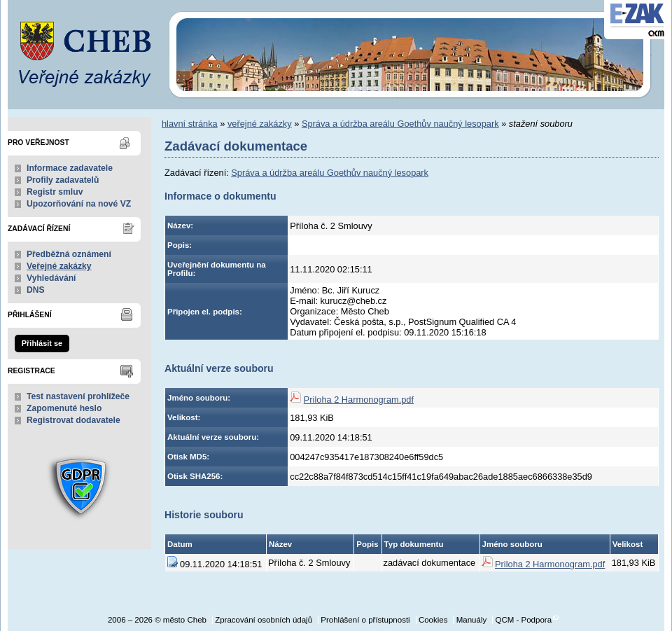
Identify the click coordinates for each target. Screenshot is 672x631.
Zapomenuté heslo (64, 408)
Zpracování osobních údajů (264, 620)
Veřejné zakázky (59, 266)
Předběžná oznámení (69, 254)
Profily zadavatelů (63, 180)
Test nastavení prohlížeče (78, 396)
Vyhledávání (51, 278)
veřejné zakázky (260, 124)
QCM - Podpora (523, 620)
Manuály (472, 620)
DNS (36, 290)
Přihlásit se (42, 343)
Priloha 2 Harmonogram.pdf (359, 400)
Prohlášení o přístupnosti (365, 620)
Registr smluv (55, 192)
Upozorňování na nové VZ (79, 204)
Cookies (433, 620)
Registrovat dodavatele (73, 420)
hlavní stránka (190, 124)
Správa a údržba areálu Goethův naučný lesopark (400, 124)
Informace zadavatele (70, 168)
